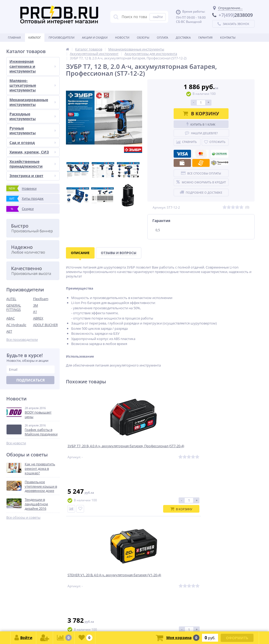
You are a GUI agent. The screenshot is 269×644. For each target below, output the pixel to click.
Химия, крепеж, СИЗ (33, 152)
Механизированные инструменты (33, 102)
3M (36, 305)
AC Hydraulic (16, 325)
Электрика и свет (33, 176)
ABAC (11, 318)
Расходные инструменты (33, 116)
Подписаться (30, 380)
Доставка (183, 37)
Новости (122, 37)
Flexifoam (41, 299)
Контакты (228, 37)
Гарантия (205, 37)
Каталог (35, 37)
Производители (61, 37)
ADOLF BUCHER (45, 325)
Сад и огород (33, 143)
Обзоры (143, 37)
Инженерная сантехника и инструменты (33, 66)
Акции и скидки (95, 37)
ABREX (38, 318)
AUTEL (11, 299)
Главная (14, 37)
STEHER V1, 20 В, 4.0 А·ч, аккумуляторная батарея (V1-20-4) (159, 452)
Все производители (22, 340)
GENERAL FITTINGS (14, 308)
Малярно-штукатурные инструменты (33, 85)
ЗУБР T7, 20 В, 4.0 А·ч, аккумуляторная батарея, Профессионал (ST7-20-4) (91, 452)
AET (9, 331)
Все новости (16, 443)
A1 (35, 312)
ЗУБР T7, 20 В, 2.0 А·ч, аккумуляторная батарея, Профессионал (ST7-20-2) (217, 452)
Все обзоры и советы (23, 517)
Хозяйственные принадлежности (33, 164)
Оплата (162, 37)
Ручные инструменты (33, 130)
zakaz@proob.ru (73, 618)
